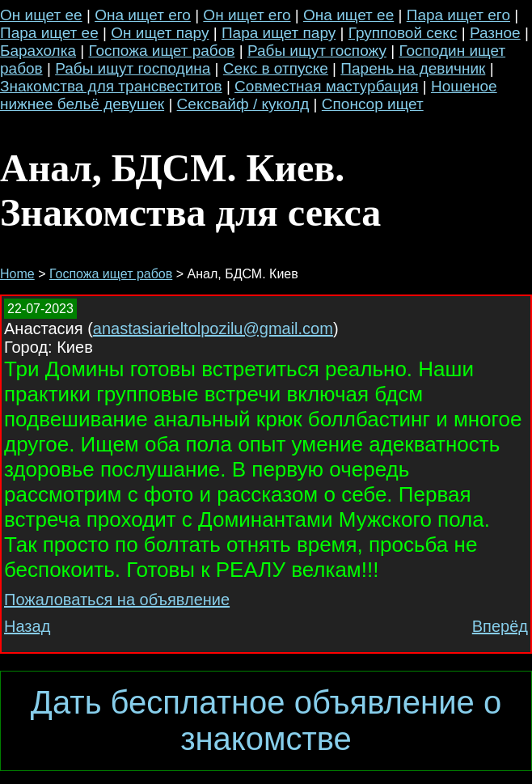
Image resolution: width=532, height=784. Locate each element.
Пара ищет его (458, 15)
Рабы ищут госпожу (317, 51)
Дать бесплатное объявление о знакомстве (266, 720)
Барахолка (38, 51)
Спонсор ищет (373, 104)
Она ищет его (143, 15)
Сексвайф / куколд (243, 104)
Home (17, 274)
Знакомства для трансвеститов (111, 86)
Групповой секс (403, 33)
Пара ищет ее (49, 33)
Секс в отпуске (276, 68)
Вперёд (500, 626)
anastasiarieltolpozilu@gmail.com (213, 328)
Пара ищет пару (279, 33)
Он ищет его (247, 15)
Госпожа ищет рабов (162, 51)
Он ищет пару (160, 33)
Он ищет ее (41, 15)
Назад (27, 626)
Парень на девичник (413, 68)
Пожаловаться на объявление (117, 600)
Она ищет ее (348, 15)
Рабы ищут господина (133, 68)
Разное (495, 33)
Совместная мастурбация (326, 86)
